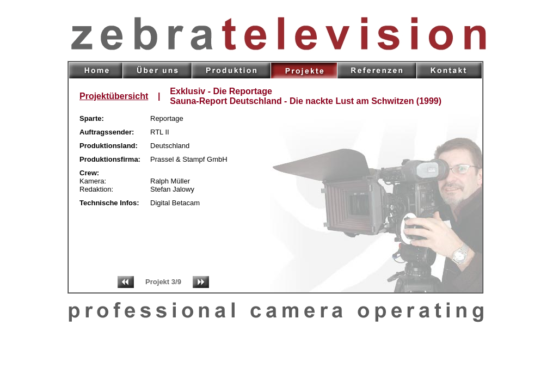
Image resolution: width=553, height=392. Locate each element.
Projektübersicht (114, 96)
